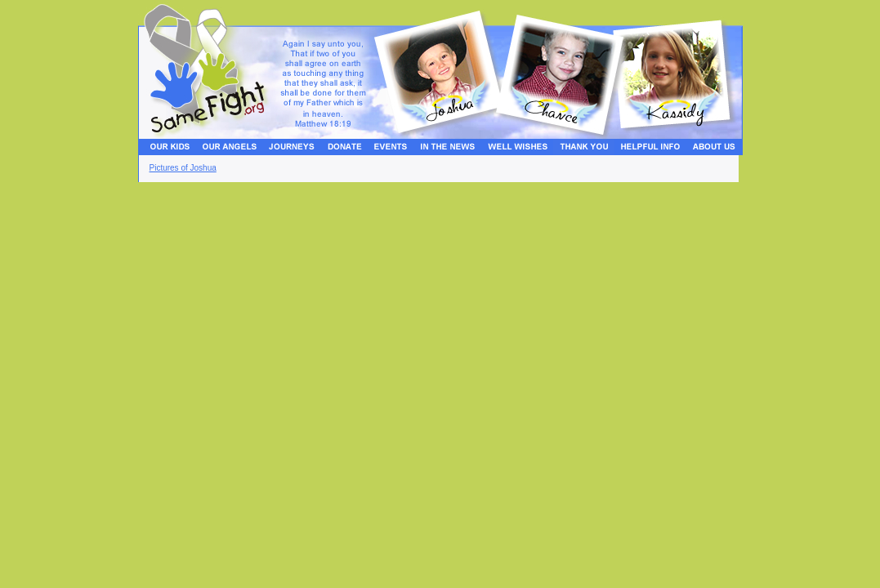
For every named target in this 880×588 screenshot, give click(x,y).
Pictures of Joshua (183, 168)
